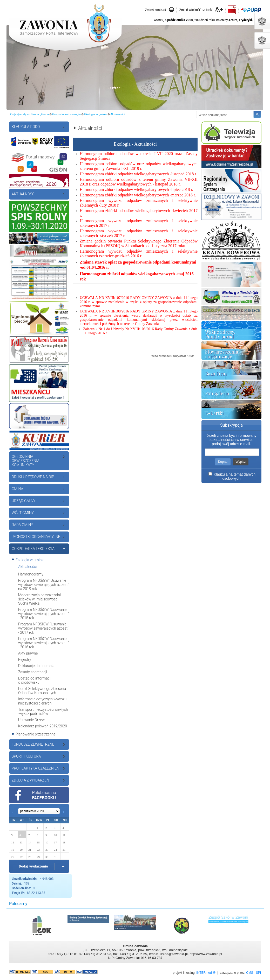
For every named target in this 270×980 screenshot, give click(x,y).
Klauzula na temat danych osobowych (235, 476)
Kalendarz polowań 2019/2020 (43, 726)
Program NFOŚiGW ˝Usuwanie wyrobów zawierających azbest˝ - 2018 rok (43, 614)
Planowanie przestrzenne (36, 734)
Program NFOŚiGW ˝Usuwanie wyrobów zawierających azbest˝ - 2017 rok (43, 628)
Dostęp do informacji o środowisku (35, 680)
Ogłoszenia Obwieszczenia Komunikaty (26, 461)
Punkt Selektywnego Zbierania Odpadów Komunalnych (42, 691)
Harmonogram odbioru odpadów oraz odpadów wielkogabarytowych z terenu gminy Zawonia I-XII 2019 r (139, 166)
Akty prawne (28, 653)
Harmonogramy (31, 574)
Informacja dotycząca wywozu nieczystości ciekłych (42, 701)
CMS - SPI (254, 973)
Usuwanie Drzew (31, 720)
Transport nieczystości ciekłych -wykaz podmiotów (43, 712)
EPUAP (251, 9)
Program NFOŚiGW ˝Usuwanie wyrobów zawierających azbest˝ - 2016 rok (43, 643)
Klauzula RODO (26, 127)
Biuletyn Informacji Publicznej (232, 10)
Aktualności (118, 114)
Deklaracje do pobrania (36, 666)
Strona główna (40, 114)
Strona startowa (65, 23)
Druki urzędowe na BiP (33, 477)
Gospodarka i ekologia (66, 114)
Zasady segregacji (33, 672)
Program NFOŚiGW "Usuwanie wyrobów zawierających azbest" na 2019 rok (43, 585)
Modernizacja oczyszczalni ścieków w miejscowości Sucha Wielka (39, 599)
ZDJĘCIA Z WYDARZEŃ (30, 780)
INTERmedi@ (206, 973)
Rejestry (25, 659)
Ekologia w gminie (96, 114)
